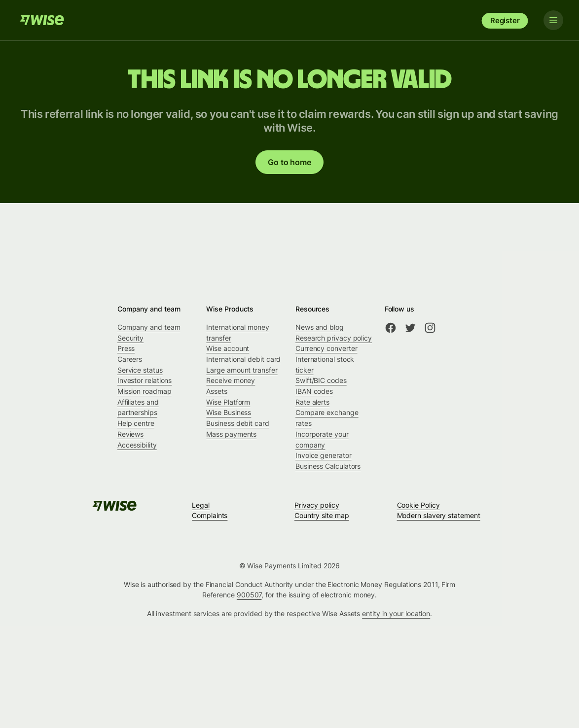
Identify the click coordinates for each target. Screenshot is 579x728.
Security (130, 338)
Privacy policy (317, 505)
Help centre (136, 423)
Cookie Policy (418, 505)
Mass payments (231, 434)
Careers (130, 359)
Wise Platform (228, 402)
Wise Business (229, 412)
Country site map (322, 515)
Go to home (289, 162)
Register (505, 20)
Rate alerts (312, 402)
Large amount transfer (242, 370)
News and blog (320, 327)
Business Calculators (328, 466)
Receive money (231, 380)
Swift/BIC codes (321, 380)
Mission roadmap (145, 391)
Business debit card (237, 423)
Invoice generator (324, 455)
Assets (217, 391)
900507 (249, 595)
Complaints (210, 515)
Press (126, 348)
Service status (140, 370)
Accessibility (137, 445)
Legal (201, 505)
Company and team (149, 327)
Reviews (130, 434)
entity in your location (396, 613)
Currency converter (326, 348)
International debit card (243, 359)
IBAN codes (314, 391)
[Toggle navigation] (553, 20)
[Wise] (42, 20)
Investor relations (145, 380)
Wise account (228, 348)
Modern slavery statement (439, 515)
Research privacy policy (334, 338)
